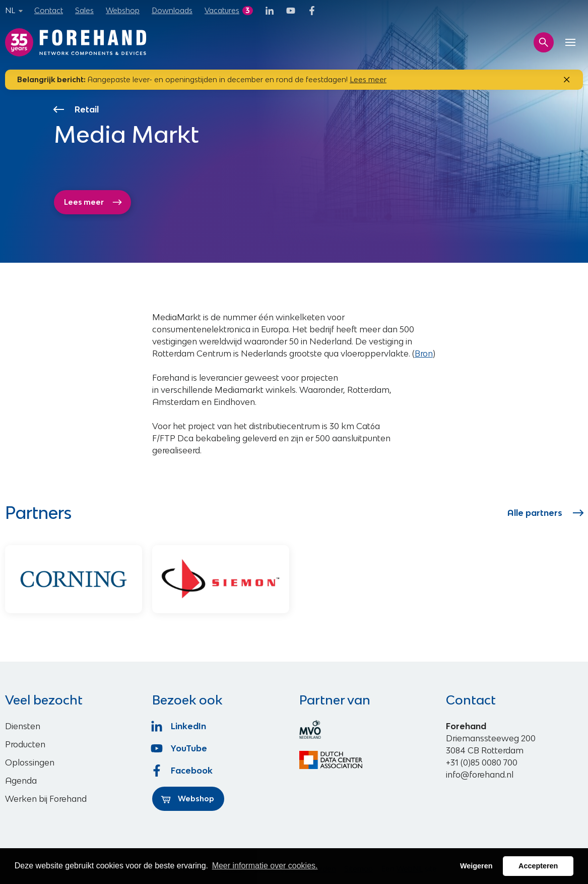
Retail (76, 109)
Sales (84, 10)
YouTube (180, 748)
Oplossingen (30, 762)
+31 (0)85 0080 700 (482, 762)
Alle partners (545, 513)
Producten (25, 744)
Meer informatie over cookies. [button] (265, 866)
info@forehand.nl (480, 775)
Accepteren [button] (538, 866)
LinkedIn (179, 726)
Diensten (23, 726)
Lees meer (368, 79)
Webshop (123, 10)
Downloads (172, 10)
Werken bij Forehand (46, 799)
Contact (49, 10)
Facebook (182, 771)
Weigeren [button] (476, 866)
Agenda (21, 781)
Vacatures (222, 10)
